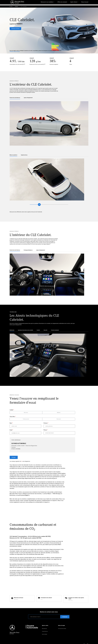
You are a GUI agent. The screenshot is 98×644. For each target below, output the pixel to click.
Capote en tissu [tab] (26, 157)
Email (11, 433)
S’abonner (65, 613)
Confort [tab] (43, 333)
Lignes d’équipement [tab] (31, 99)
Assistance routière (36, 641)
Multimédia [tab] (12, 333)
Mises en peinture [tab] (14, 157)
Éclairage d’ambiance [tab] (31, 252)
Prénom (46, 426)
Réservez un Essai (16, 29)
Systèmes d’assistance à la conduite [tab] (28, 333)
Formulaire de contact (63, 625)
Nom (11, 426)
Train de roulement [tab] (61, 333)
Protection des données (24, 641)
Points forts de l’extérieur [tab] (16, 99)
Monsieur (26, 416)
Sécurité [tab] (51, 333)
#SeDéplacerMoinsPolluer (15, 52)
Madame (59, 416)
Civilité (12, 413)
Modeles (17, 7)
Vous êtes (13, 420)
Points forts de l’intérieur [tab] (16, 252)
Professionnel (26, 422)
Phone (46, 433)
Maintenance (45, 625)
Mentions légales (13, 641)
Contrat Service (45, 628)
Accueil (11, 7)
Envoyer (14, 460)
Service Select (45, 630)
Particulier (59, 422)
